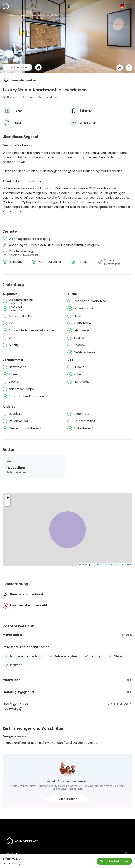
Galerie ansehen (18, 68)
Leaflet (84, 565)
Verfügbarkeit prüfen (114, 861)
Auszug (16, 863)
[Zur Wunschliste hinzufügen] (129, 68)
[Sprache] (122, 6)
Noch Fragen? (68, 799)
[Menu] (129, 6)
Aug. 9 (6, 863)
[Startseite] (6, 6)
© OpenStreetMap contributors (116, 565)
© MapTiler (96, 565)
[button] (8, 498)
